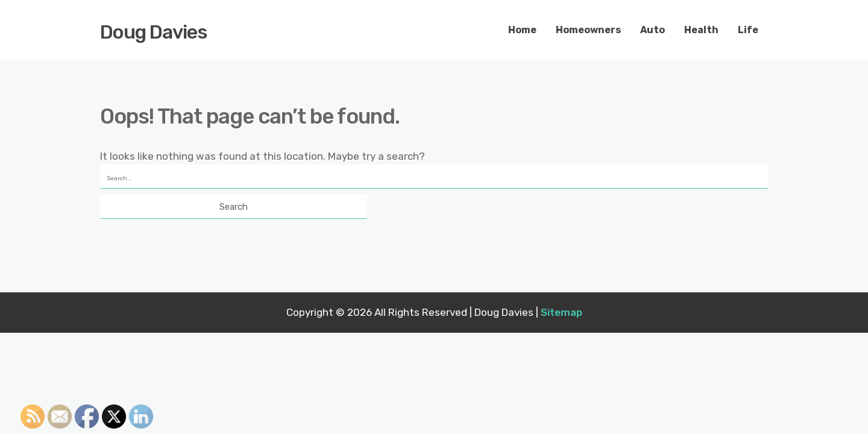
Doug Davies (154, 32)
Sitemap (561, 312)
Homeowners (588, 30)
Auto (653, 30)
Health (701, 30)
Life (748, 30)
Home (522, 30)
